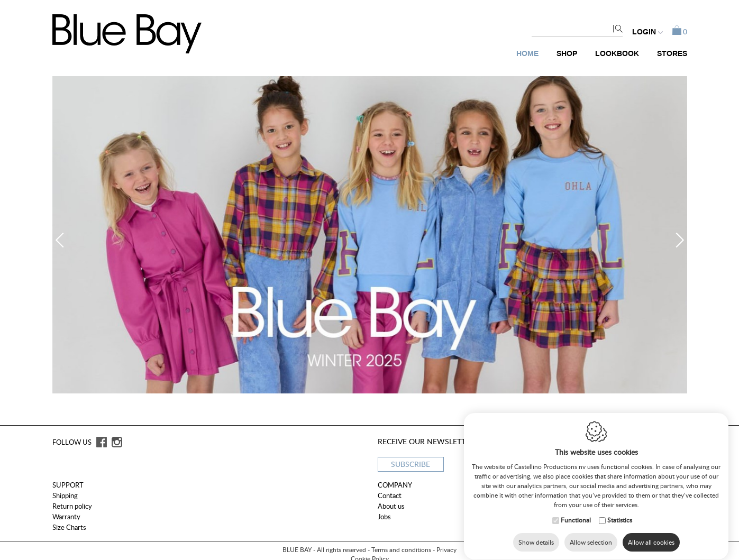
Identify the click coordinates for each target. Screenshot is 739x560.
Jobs (384, 517)
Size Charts (69, 527)
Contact (390, 495)
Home (527, 54)
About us (391, 506)
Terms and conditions (401, 550)
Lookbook (617, 54)
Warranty (66, 517)
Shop (567, 54)
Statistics (620, 520)
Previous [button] (62, 240)
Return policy (72, 506)
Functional (576, 520)
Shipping (65, 495)
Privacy (446, 550)
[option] (370, 235)
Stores (672, 54)
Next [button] (676, 240)
